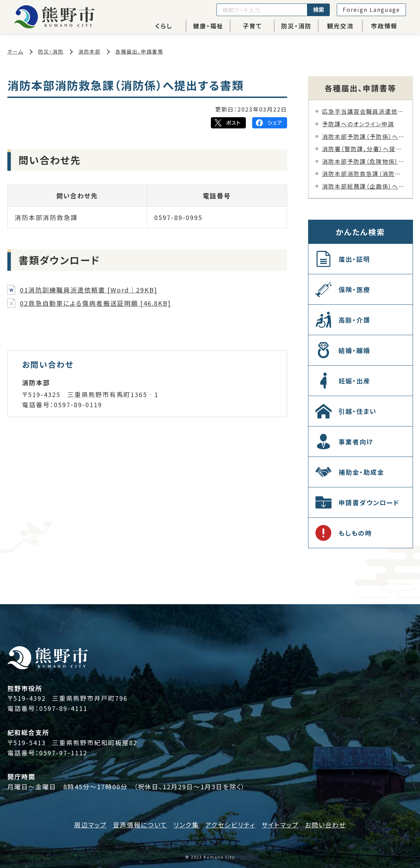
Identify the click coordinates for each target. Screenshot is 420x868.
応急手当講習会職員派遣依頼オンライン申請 (364, 111)
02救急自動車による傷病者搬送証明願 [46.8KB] (95, 303)
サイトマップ (280, 825)
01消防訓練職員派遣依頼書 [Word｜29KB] (89, 290)
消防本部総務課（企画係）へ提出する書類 (364, 186)
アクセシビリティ (230, 825)
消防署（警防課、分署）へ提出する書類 (364, 149)
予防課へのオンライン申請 (358, 124)
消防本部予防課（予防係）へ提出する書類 (364, 136)
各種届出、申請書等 (139, 51)
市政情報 (384, 26)
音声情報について (140, 825)
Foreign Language (371, 9)
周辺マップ (90, 825)
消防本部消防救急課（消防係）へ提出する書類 (364, 174)
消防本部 (90, 51)
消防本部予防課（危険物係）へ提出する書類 (364, 161)
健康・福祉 (208, 26)
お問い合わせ (325, 825)
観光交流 (340, 26)
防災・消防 (296, 26)
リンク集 (186, 825)
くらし (164, 26)
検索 (319, 9)
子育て (252, 26)
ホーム (15, 51)
